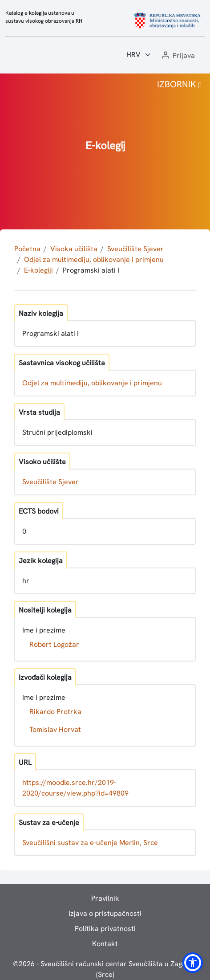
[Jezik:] (139, 55)
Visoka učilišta (74, 249)
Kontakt (105, 944)
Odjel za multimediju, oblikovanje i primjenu (94, 259)
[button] (178, 56)
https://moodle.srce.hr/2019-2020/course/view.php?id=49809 (75, 788)
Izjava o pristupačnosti (105, 913)
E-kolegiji (38, 270)
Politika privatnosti (105, 929)
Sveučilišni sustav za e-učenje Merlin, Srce (90, 843)
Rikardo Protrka (55, 712)
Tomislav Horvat (55, 729)
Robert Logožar (54, 644)
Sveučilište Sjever (135, 249)
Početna (27, 249)
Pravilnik (105, 898)
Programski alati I (91, 270)
